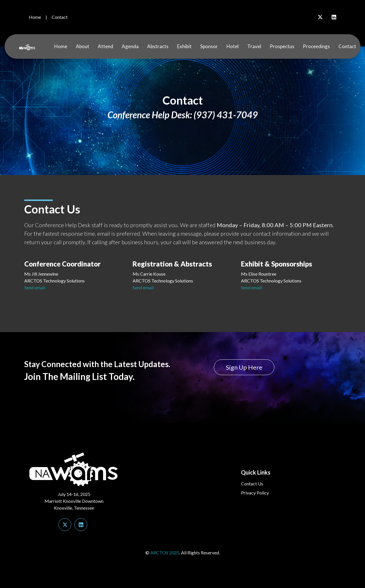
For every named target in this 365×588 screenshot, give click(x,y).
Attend (106, 46)
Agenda (130, 46)
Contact (60, 17)
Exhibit (184, 46)
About (83, 46)
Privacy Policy (255, 493)
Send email (35, 287)
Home (35, 17)
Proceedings (316, 46)
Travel (254, 46)
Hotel (233, 46)
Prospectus (282, 46)
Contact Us (252, 484)
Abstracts (158, 46)
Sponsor (209, 46)
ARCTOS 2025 (165, 553)
